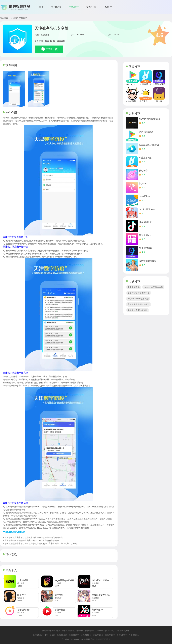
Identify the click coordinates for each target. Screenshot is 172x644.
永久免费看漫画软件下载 (139, 304)
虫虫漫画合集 (134, 287)
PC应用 (108, 7)
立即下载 (52, 49)
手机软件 (74, 7)
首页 (41, 7)
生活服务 (45, 35)
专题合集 (91, 7)
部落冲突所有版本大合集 (139, 293)
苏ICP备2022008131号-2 (101, 639)
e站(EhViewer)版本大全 (138, 299)
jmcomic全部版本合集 (153, 287)
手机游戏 (56, 7)
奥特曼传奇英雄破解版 (138, 310)
